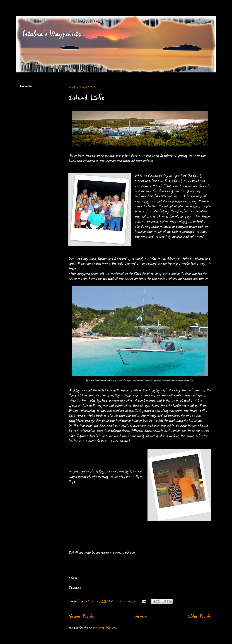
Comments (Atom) (102, 627)
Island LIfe (86, 98)
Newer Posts (81, 616)
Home (141, 616)
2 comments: (127, 601)
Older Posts (199, 616)
